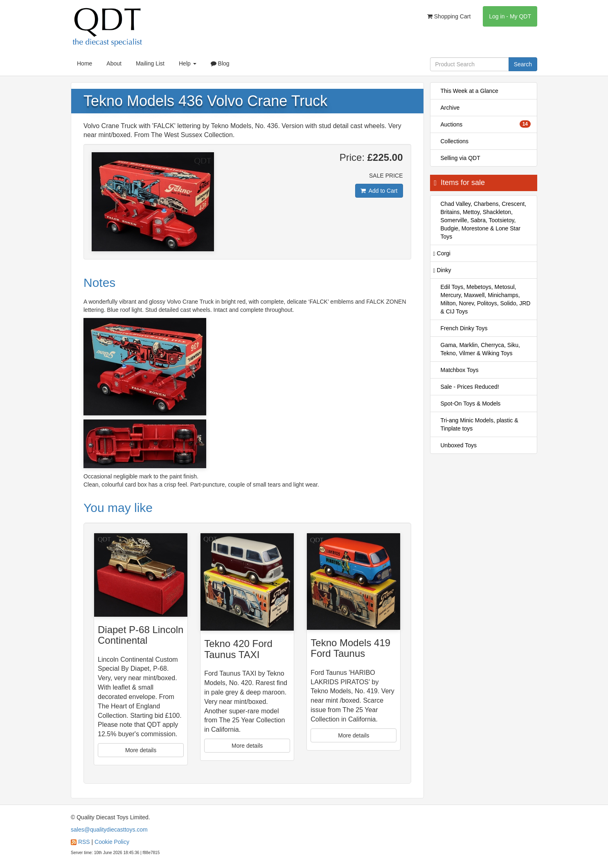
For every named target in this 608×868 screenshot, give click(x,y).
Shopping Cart (449, 16)
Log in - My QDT (510, 16)
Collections (455, 141)
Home (84, 63)
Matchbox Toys (460, 370)
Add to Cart (379, 191)
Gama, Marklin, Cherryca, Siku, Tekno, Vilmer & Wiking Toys (481, 349)
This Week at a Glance (470, 91)
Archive (450, 108)
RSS (84, 842)
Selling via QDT (461, 158)
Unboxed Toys (459, 445)
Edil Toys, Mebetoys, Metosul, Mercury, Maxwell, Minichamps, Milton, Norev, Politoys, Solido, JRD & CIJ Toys (486, 299)
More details (141, 750)
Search (523, 64)
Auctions (486, 124)
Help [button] (188, 63)
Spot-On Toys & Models (471, 404)
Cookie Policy (112, 842)
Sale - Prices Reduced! (470, 387)
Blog (220, 63)
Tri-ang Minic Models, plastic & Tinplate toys (480, 424)
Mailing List (150, 63)
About (114, 63)
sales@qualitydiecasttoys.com (109, 830)
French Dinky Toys (464, 328)
